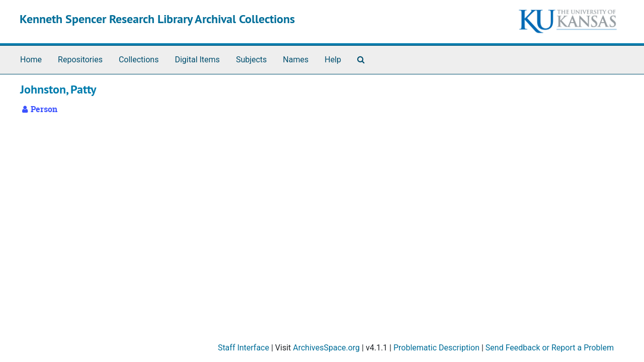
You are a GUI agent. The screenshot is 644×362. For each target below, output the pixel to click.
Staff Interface (244, 348)
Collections (139, 60)
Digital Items (197, 60)
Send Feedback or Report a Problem (550, 348)
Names (296, 60)
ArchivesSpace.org (326, 348)
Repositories (80, 60)
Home (31, 60)
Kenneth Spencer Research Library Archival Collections (157, 19)
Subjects (251, 60)
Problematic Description (436, 348)
